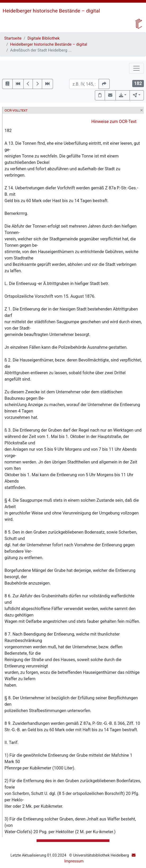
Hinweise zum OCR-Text (114, 122)
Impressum (74, 861)
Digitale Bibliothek (44, 38)
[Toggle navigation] (136, 68)
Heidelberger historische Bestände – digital (51, 11)
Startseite (13, 38)
